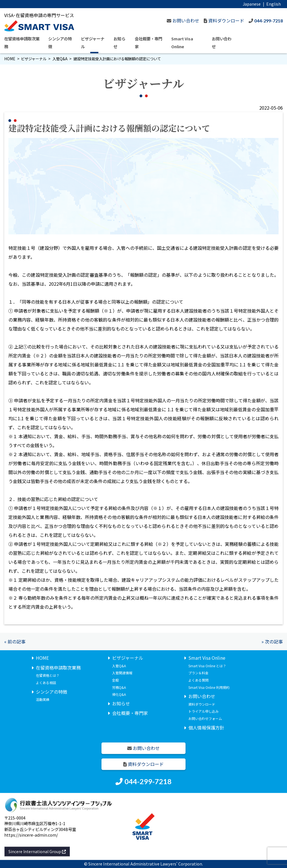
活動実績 (43, 699)
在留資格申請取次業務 (58, 668)
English (274, 4)
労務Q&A (119, 687)
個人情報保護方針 (206, 728)
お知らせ (121, 703)
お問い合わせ (202, 696)
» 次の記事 (272, 641)
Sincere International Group (37, 851)
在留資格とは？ (48, 676)
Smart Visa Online (207, 658)
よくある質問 (198, 680)
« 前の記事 (15, 641)
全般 (115, 680)
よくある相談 (46, 683)
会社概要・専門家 (130, 713)
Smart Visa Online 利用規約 (209, 687)
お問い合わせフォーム (205, 718)
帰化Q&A (119, 694)
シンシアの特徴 (52, 692)
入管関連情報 (122, 673)
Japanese (252, 4)
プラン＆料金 (198, 673)
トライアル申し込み (203, 711)
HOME (10, 59)
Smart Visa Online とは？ (207, 666)
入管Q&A (60, 59)
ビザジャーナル (34, 59)
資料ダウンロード (202, 704)
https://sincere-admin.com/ (31, 835)
